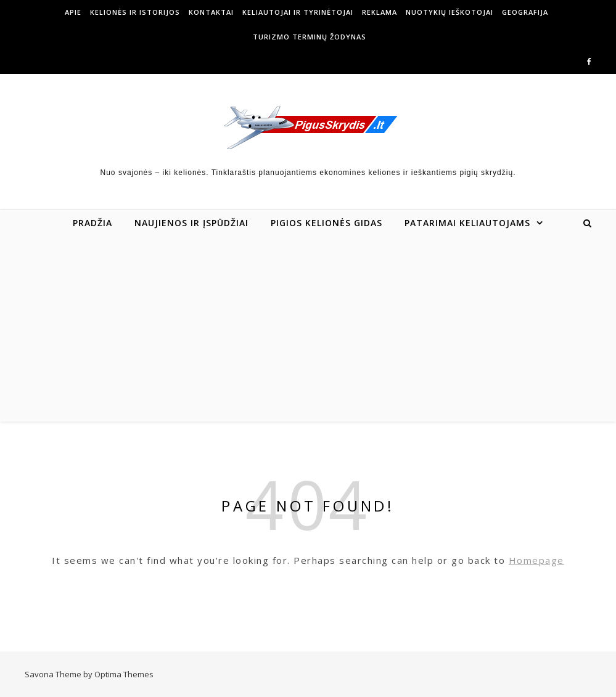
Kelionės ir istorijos (135, 12)
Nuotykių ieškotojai (450, 12)
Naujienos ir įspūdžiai (191, 223)
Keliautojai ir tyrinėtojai (298, 12)
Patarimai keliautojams (467, 223)
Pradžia (92, 223)
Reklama (380, 12)
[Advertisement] (308, 329)
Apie (73, 12)
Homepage (536, 560)
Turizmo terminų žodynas (310, 37)
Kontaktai (211, 12)
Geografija (525, 12)
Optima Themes (124, 674)
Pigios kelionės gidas (326, 223)
